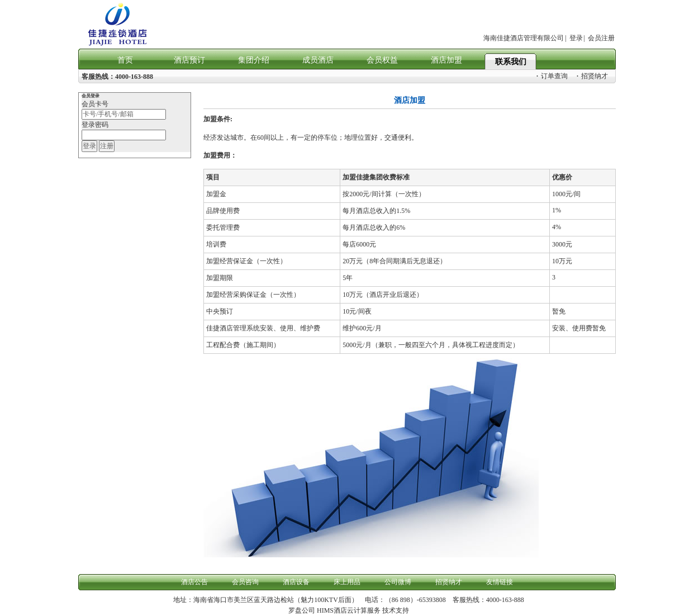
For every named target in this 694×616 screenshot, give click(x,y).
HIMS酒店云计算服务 (349, 610)
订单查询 (552, 76)
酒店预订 (189, 60)
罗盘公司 (302, 610)
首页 (125, 60)
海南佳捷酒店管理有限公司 (524, 38)
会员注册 (601, 38)
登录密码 (95, 125)
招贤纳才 (592, 76)
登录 (576, 38)
